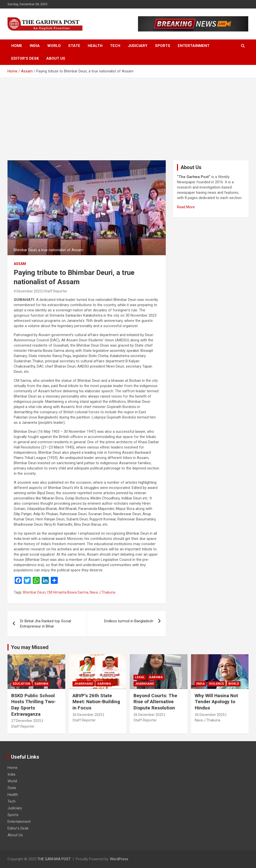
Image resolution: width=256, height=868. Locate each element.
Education (21, 684)
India (35, 46)
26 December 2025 (87, 715)
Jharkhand (83, 684)
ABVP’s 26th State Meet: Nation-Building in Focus (96, 702)
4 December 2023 (28, 291)
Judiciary (138, 46)
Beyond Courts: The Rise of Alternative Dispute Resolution (155, 702)
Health (95, 46)
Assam (20, 264)
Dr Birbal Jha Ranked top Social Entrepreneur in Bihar (45, 624)
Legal (140, 677)
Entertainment (194, 46)
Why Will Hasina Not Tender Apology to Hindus (216, 702)
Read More (186, 207)
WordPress (119, 859)
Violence (216, 684)
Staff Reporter (56, 291)
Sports (163, 46)
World (54, 46)
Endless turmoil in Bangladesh (129, 621)
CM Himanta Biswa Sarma (68, 592)
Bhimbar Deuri (34, 592)
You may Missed (30, 647)
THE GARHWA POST (54, 859)
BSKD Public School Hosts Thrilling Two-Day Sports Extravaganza (33, 705)
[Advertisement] (128, 115)
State (74, 46)
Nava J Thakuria (102, 592)
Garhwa (41, 684)
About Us (56, 58)
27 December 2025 (26, 721)
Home (17, 46)
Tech (115, 46)
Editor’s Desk (25, 58)
